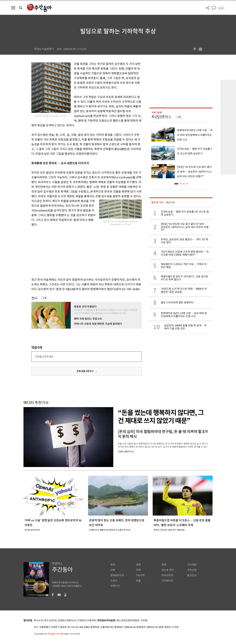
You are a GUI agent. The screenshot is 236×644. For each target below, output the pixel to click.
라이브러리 (167, 575)
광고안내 (192, 575)
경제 (138, 565)
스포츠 (114, 581)
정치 (113, 565)
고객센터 (81, 621)
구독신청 (192, 570)
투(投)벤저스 (161, 117)
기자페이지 (167, 581)
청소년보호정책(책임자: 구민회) (132, 621)
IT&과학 (140, 575)
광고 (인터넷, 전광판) (55, 621)
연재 (164, 565)
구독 (45, 298)
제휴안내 (71, 621)
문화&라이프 (117, 575)
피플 (138, 581)
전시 (34, 298)
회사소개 (38, 621)
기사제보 (192, 565)
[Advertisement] (79, 252)
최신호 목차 (168, 570)
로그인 (221, 8)
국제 (138, 570)
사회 (113, 570)
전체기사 (115, 586)
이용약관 (92, 621)
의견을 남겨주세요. (44, 357)
